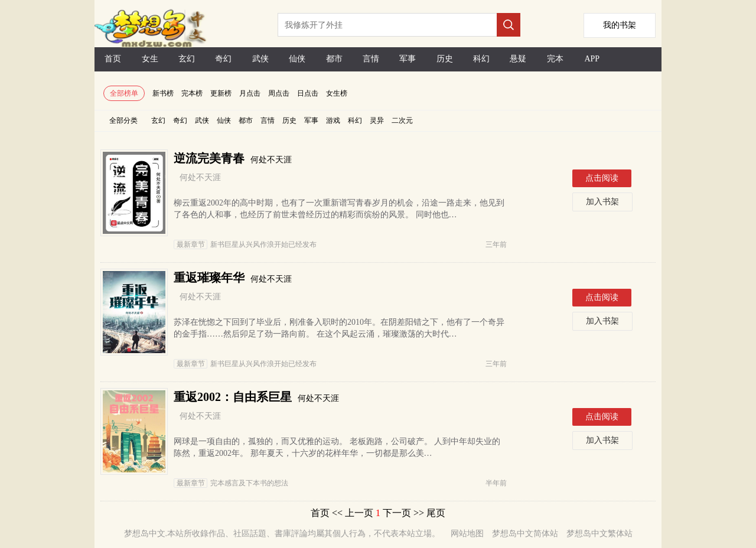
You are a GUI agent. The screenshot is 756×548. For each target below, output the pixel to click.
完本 (555, 59)
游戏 (333, 120)
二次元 (402, 120)
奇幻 (223, 59)
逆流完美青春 (209, 158)
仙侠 (297, 59)
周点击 (279, 93)
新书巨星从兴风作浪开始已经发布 (245, 244)
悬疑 (518, 59)
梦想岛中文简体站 (525, 534)
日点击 (308, 93)
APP (592, 59)
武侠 (260, 59)
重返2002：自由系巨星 (233, 397)
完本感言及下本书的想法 (231, 483)
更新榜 (221, 93)
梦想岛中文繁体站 (599, 534)
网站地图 (467, 534)
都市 (334, 59)
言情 (371, 59)
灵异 (377, 120)
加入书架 (602, 202)
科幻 (481, 59)
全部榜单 (124, 93)
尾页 (436, 513)
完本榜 (192, 93)
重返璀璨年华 (209, 278)
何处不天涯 (271, 160)
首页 (113, 59)
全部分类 (123, 120)
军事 (408, 59)
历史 (445, 59)
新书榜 (163, 93)
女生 (150, 59)
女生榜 (337, 93)
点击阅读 (602, 178)
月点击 (250, 93)
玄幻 (187, 59)
